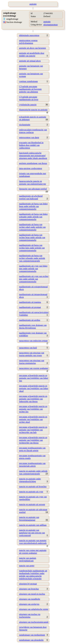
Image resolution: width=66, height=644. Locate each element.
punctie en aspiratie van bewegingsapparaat (29, 519)
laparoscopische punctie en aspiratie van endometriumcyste (33, 183)
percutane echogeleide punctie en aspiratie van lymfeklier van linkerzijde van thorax (33, 399)
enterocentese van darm (29, 137)
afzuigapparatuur (51, 25)
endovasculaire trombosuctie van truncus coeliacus (33, 131)
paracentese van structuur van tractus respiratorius (32, 362)
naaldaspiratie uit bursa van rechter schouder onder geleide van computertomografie (32, 258)
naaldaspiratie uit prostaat (30, 307)
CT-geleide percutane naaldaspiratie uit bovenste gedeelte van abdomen (30, 89)
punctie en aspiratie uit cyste (31, 492)
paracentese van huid (28, 348)
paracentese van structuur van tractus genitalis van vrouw (32, 354)
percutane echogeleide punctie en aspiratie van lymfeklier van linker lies (34, 378)
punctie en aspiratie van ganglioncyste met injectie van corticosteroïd (32, 533)
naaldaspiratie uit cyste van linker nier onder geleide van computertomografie (33, 269)
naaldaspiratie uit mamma (30, 302)
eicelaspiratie (25, 125)
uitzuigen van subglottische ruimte (34, 609)
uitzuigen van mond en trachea (32, 594)
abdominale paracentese (29, 35)
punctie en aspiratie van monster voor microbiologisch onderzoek (33, 542)
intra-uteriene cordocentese (31, 168)
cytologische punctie (28, 105)
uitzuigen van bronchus (29, 589)
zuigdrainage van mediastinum (32, 635)
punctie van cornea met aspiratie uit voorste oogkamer (33, 552)
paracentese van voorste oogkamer (34, 368)
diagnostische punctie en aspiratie (33, 110)
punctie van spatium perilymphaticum (28, 559)
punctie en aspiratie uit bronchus (33, 487)
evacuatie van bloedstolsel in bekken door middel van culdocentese (31, 145)
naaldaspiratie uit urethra (30, 320)
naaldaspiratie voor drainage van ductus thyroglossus (33, 326)
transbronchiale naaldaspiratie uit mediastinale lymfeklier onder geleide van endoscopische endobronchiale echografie (33, 575)
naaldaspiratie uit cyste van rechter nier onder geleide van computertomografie (34, 279)
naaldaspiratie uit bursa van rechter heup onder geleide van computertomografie (32, 237)
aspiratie (47, 22)
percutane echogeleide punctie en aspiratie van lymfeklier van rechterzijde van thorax (33, 440)
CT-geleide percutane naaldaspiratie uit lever (29, 98)
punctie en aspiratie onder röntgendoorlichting (30, 480)
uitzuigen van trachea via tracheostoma (30, 616)
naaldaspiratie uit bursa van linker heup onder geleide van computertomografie (34, 206)
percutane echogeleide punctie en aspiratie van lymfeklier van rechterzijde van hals (33, 430)
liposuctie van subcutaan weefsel (33, 189)
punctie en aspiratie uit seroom (32, 504)
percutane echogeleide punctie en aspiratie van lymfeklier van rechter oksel (33, 419)
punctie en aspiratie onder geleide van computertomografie (33, 472)
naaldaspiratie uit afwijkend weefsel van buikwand (31, 197)
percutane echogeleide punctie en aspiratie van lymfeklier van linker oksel (34, 388)
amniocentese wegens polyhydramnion (28, 42)
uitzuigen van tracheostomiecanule (34, 622)
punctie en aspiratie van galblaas (33, 525)
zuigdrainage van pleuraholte (31, 640)
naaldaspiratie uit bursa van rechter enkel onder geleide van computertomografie (32, 227)
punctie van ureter (27, 566)
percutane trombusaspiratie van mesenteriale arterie (32, 465)
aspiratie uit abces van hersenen (33, 48)
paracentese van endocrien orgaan (33, 341)
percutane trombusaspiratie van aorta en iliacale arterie (32, 449)
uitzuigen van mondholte (30, 599)
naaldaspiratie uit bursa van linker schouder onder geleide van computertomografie (34, 217)
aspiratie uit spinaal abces (30, 61)
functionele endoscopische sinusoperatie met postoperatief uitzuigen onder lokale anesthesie (33, 156)
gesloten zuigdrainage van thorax (33, 163)
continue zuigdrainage (29, 81)
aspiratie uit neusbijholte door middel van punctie (32, 54)
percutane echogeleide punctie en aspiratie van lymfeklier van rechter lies (33, 409)
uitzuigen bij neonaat (28, 584)
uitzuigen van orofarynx (29, 604)
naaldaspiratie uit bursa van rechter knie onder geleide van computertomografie (32, 248)
